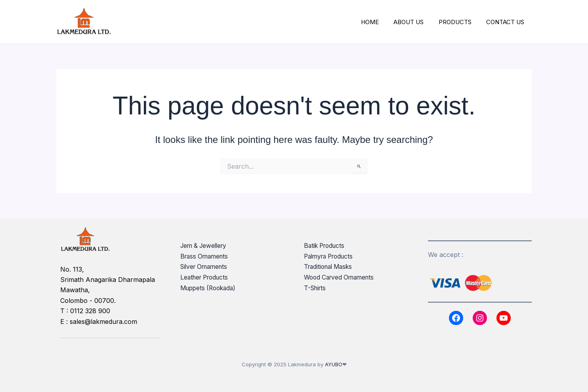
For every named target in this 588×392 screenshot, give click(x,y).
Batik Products (326, 245)
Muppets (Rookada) (210, 287)
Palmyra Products (331, 256)
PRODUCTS (459, 22)
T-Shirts (316, 287)
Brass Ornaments (206, 256)
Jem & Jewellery (205, 245)
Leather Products (206, 277)
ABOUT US (416, 22)
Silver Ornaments (206, 266)
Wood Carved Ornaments (342, 277)
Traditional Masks (330, 266)
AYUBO (334, 364)
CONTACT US (507, 22)
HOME (380, 22)
